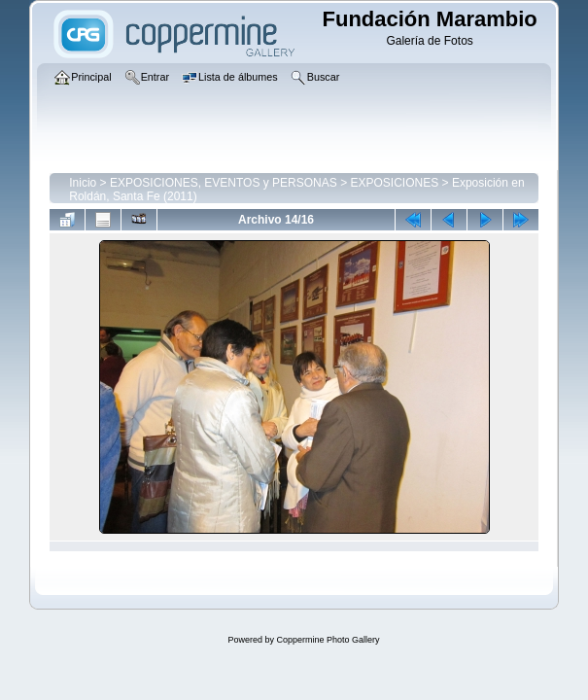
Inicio (83, 183)
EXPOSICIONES (394, 183)
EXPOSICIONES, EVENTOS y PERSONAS (224, 183)
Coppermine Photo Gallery (328, 640)
